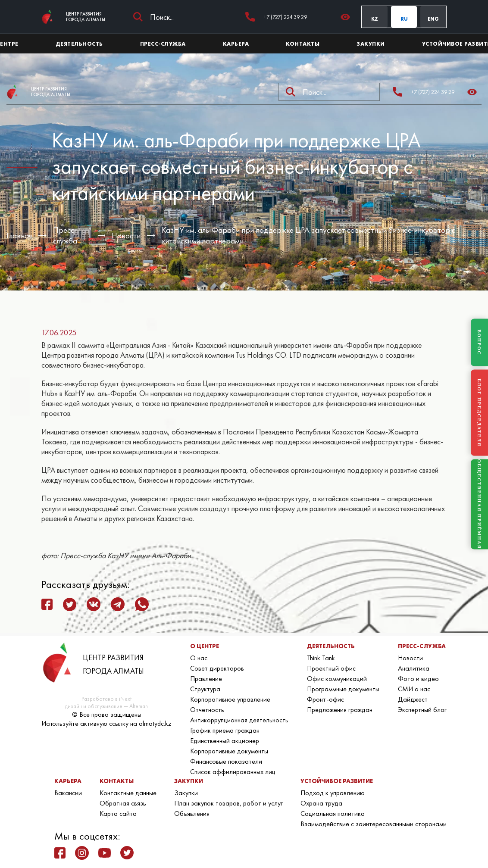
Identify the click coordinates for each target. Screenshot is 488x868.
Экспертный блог (422, 710)
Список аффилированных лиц (233, 772)
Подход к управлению (333, 793)
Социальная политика (333, 813)
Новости (126, 236)
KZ (375, 19)
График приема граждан (225, 730)
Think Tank (321, 658)
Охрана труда (321, 803)
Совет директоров (217, 668)
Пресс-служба (65, 235)
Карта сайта (118, 813)
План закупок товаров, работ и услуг (228, 803)
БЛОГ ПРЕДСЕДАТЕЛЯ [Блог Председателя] (479, 412)
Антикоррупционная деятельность (239, 720)
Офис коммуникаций (337, 679)
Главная (19, 236)
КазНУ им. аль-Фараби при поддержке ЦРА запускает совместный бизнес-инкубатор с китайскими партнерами (308, 235)
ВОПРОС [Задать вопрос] (479, 343)
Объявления (192, 813)
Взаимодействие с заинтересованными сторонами (374, 824)
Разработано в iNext (106, 699)
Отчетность (207, 710)
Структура (205, 689)
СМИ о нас (414, 689)
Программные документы (343, 689)
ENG (433, 19)
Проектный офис (331, 668)
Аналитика (414, 668)
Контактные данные (128, 793)
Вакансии (68, 793)
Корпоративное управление (230, 699)
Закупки (186, 793)
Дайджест (413, 699)
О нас (199, 658)
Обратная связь (123, 803)
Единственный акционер (225, 741)
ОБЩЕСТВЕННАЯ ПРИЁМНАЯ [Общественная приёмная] (479, 504)
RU (404, 19)
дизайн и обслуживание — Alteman (106, 706)
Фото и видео (418, 679)
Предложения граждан (340, 710)
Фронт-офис (325, 699)
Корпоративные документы (229, 751)
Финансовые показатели (226, 761)
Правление (206, 679)
